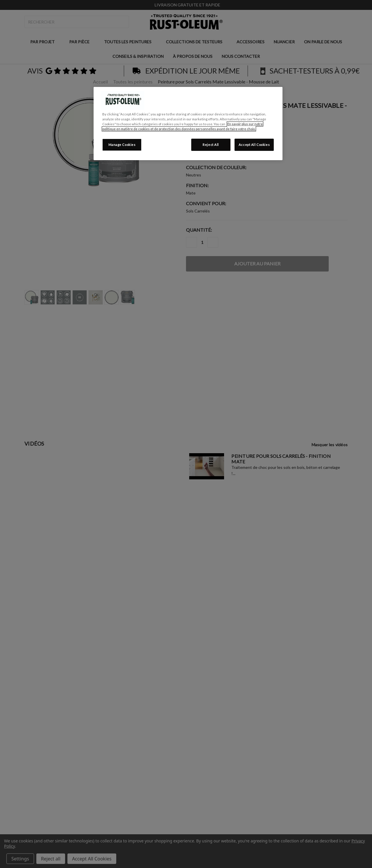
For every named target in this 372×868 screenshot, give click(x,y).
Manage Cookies (122, 145)
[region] (188, 124)
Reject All (211, 145)
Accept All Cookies (254, 145)
